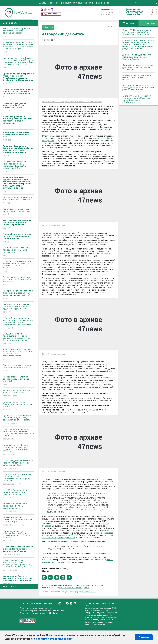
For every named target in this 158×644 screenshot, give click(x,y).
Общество (82, 3)
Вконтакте (60, 603)
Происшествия (67, 3)
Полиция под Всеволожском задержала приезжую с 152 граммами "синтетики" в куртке (18, 266)
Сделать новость (52, 14)
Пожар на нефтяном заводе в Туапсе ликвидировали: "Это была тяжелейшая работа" (18, 295)
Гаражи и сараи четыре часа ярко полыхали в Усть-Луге (18, 200)
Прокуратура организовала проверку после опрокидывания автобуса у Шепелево (18, 479)
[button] (44, 577)
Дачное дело (103, 3)
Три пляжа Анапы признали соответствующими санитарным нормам (18, 33)
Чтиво (92, 3)
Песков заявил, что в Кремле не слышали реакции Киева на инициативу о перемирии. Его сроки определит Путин (18, 63)
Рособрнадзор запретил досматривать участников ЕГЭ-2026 (18, 381)
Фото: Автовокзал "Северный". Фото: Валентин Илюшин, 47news (72, 102)
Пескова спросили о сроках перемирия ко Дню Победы (18, 368)
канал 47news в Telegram (70, 588)
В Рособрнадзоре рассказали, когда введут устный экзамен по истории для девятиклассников (18, 355)
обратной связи (88, 592)
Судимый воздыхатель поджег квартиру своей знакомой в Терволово (18, 281)
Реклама (48, 604)
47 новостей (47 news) (97, 604)
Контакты (36, 604)
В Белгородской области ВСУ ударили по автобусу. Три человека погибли (18, 465)
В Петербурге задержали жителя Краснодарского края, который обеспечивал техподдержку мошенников (18, 323)
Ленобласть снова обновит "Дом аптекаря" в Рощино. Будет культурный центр (18, 308)
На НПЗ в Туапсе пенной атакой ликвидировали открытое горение (18, 494)
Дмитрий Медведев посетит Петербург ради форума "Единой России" (137, 57)
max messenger (52, 10)
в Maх (86, 588)
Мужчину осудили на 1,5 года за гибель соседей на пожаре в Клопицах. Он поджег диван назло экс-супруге (18, 47)
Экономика (53, 3)
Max (75, 603)
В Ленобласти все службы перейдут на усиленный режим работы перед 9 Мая (138, 88)
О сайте (24, 604)
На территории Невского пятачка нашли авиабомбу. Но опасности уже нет (18, 521)
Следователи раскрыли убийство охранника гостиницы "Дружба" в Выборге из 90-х (18, 167)
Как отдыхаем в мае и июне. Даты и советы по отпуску (18, 212)
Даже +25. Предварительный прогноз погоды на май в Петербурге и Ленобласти (137, 32)
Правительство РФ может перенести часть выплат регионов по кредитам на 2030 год (18, 450)
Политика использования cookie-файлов (40, 613)
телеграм (49, 10)
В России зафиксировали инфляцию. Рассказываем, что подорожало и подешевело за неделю (18, 434)
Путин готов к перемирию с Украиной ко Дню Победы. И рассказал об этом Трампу (18, 420)
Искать (156, 3)
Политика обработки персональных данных (42, 611)
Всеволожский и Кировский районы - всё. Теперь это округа (137, 78)
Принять (144, 637)
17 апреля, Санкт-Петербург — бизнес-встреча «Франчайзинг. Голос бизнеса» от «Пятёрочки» (138, 99)
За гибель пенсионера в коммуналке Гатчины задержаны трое (18, 508)
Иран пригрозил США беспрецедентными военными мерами (18, 406)
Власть (43, 3)
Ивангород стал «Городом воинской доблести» (18, 393)
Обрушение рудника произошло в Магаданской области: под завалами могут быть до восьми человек (18, 339)
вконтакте (45, 10)
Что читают (148, 23)
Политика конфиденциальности (36, 608)
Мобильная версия (42, 10)
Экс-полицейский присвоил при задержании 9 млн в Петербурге (18, 252)
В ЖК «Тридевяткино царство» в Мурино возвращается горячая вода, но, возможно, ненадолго (18, 565)
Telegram (71, 603)
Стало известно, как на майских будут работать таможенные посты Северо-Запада (18, 536)
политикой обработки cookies (54, 639)
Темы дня (129, 23)
